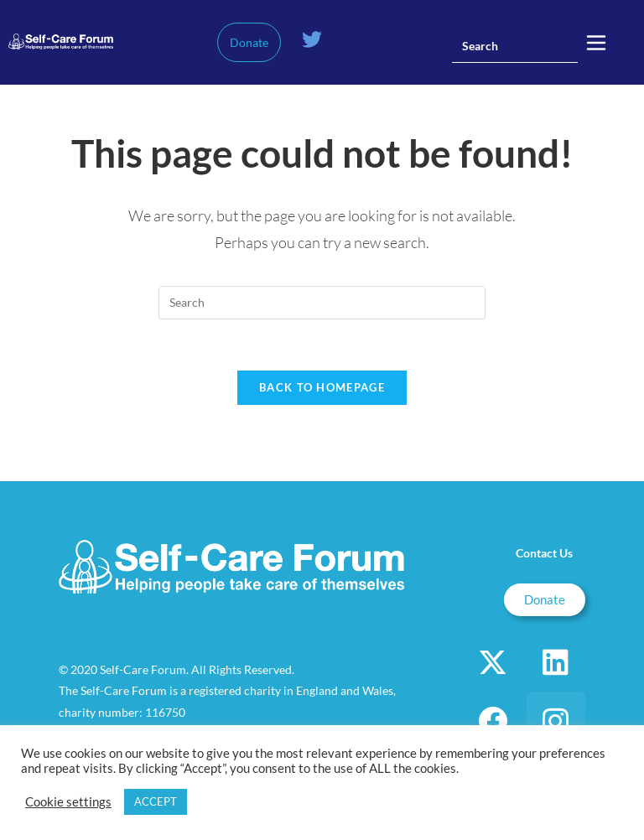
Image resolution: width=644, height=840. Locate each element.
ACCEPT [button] (156, 801)
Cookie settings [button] (68, 802)
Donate (249, 42)
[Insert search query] (515, 46)
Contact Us (544, 553)
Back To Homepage (322, 387)
